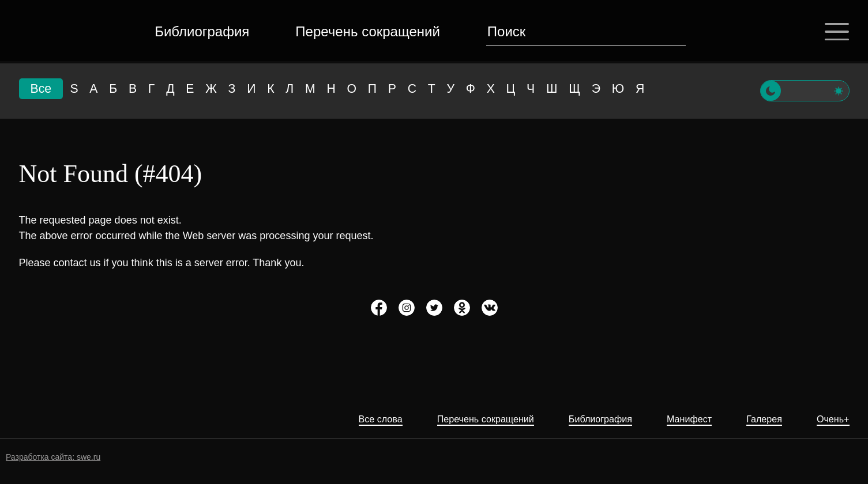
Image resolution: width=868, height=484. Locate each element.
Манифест (679, 419)
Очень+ (831, 419)
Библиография (200, 31)
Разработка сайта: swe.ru (53, 457)
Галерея (758, 419)
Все (42, 91)
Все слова (346, 419)
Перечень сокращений (366, 31)
